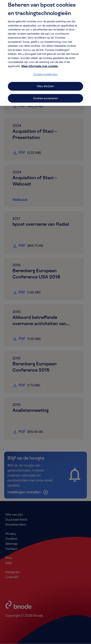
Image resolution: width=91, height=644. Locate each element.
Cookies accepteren (45, 96)
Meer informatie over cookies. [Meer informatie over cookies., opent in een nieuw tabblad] (40, 63)
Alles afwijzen (45, 83)
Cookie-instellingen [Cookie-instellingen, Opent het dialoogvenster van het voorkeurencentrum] (45, 72)
